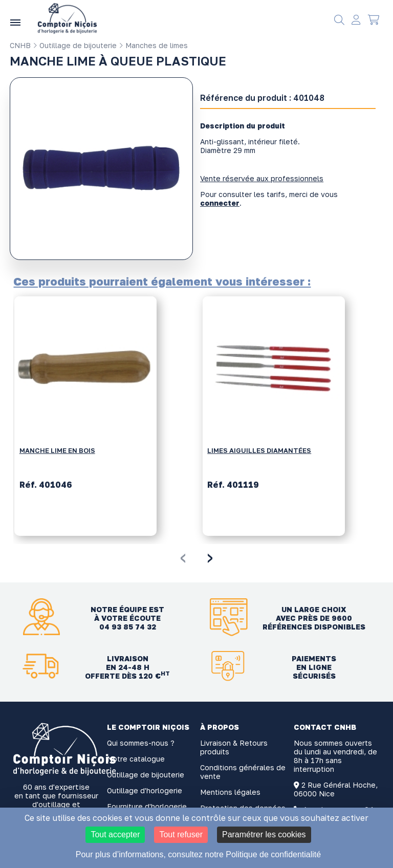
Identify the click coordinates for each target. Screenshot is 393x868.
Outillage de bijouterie (75, 45)
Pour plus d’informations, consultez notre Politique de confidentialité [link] (198, 854)
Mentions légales (230, 792)
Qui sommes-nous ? (141, 743)
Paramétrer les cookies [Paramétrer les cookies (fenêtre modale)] (264, 834)
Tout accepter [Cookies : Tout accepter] (115, 834)
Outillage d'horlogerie (145, 790)
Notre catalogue (136, 759)
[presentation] (183, 556)
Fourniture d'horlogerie (147, 806)
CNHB (20, 45)
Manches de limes (153, 45)
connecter (220, 203)
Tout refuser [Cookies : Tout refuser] (181, 834)
